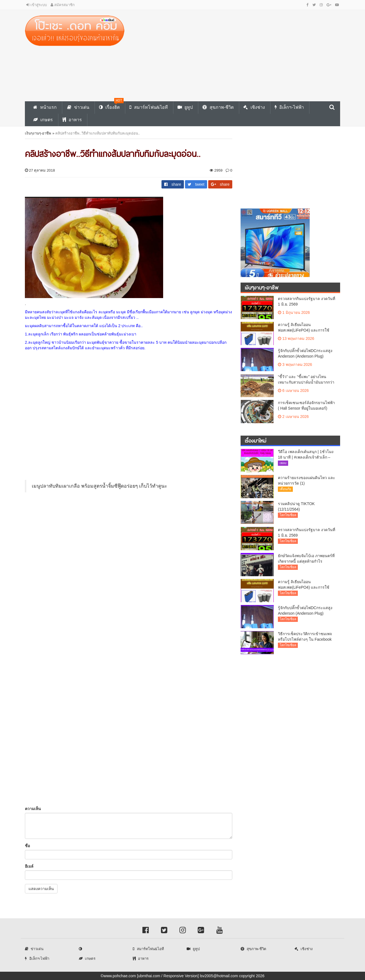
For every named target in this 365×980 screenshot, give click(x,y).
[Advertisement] (236, 54)
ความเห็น (33, 809)
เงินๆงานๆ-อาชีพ (38, 133)
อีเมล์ (29, 866)
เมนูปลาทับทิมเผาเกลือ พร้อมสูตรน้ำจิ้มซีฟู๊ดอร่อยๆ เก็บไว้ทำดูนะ (99, 486)
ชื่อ (27, 846)
